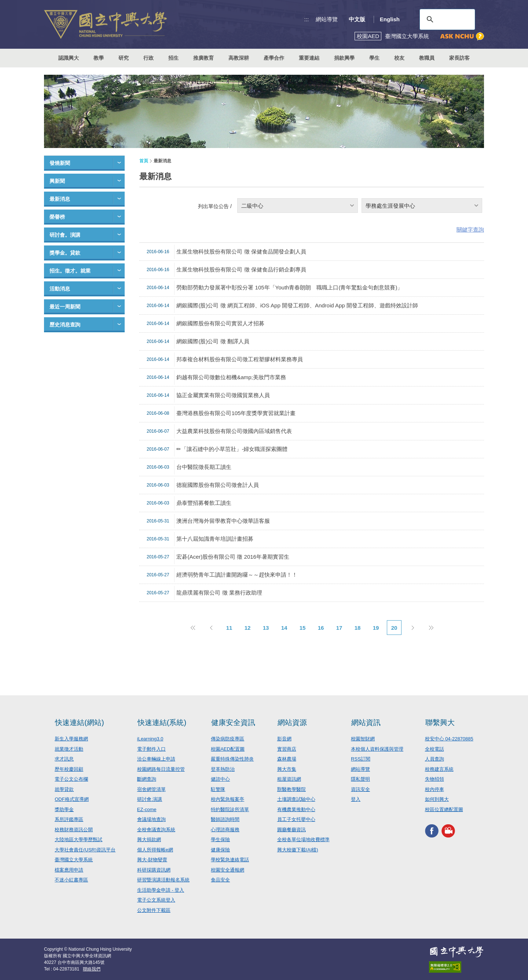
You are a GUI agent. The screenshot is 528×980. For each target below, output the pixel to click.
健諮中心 (220, 779)
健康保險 (220, 850)
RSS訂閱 (361, 759)
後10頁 (431, 628)
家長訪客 (459, 58)
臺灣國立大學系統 (74, 860)
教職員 (427, 58)
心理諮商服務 (225, 830)
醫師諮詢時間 (225, 819)
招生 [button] (173, 58)
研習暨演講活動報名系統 (163, 880)
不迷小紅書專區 (71, 880)
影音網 (284, 739)
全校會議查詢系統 (156, 830)
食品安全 (220, 880)
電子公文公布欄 (71, 779)
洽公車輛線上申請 (156, 759)
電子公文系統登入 (156, 900)
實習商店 (287, 749)
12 (248, 628)
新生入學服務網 (71, 739)
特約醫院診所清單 (230, 809)
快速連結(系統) (162, 722)
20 (394, 628)
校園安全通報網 (228, 870)
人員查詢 (434, 759)
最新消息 (60, 199)
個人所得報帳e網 (155, 850)
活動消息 (60, 289)
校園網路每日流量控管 (161, 769)
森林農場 (287, 759)
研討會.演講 (150, 799)
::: (307, 19)
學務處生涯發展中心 (390, 206)
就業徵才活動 (69, 749)
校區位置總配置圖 (444, 809)
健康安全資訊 (233, 722)
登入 (356, 799)
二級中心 (252, 206)
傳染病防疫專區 (228, 739)
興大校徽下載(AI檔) (298, 850)
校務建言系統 (439, 769)
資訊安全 (360, 789)
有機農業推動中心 (296, 809)
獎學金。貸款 (65, 253)
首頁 (144, 161)
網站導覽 (327, 19)
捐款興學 (344, 58)
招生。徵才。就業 (70, 271)
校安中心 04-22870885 (449, 739)
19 (376, 628)
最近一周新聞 (65, 307)
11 (229, 628)
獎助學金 (64, 809)
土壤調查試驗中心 (296, 799)
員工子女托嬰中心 (296, 819)
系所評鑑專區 (69, 819)
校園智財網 (363, 739)
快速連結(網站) (79, 722)
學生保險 (220, 840)
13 (266, 628)
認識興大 (69, 58)
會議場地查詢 (151, 819)
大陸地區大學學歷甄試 (78, 840)
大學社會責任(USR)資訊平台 (85, 850)
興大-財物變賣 (152, 860)
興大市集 (287, 769)
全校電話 (434, 749)
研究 (124, 58)
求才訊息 (64, 759)
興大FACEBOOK (432, 831)
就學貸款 (64, 789)
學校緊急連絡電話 (230, 860)
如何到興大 (437, 799)
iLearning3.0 (150, 739)
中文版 (357, 19)
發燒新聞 (60, 163)
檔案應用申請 (69, 870)
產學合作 (274, 58)
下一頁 (412, 628)
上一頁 (211, 628)
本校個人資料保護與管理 (377, 749)
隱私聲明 (360, 779)
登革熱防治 (223, 769)
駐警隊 (218, 789)
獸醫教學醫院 (291, 789)
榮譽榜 (57, 217)
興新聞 (57, 181)
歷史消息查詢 (65, 325)
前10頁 (192, 628)
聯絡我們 (92, 969)
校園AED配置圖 (228, 749)
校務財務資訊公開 (74, 830)
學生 (374, 58)
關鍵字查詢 (470, 230)
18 (358, 628)
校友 (399, 58)
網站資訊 (366, 722)
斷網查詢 (147, 779)
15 (303, 628)
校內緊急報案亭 (228, 799)
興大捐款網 (149, 840)
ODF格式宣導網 (71, 799)
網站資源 (292, 722)
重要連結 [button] (309, 58)
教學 (99, 58)
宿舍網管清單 (151, 789)
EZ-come (147, 809)
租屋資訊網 (289, 779)
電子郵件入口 (151, 749)
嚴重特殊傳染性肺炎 (232, 759)
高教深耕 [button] (239, 58)
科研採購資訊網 (154, 870)
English (390, 19)
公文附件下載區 (154, 910)
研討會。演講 (65, 235)
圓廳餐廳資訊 (291, 830)
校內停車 (434, 789)
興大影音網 (448, 831)
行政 (148, 58)
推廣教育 (203, 58)
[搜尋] (446, 19)
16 (321, 628)
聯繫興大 (440, 722)
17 (339, 628)
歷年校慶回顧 (69, 769)
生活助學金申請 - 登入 (161, 890)
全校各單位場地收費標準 (303, 840)
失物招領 (434, 779)
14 (284, 628)
